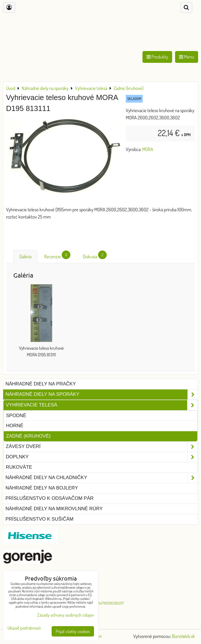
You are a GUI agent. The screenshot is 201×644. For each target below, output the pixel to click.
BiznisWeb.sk (183, 636)
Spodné (16, 416)
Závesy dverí (102, 447)
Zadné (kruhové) (28, 436)
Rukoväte (19, 467)
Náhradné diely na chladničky (102, 478)
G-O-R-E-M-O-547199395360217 (100, 603)
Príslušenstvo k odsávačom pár (49, 498)
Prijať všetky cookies (73, 631)
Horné (15, 426)
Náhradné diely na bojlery (42, 488)
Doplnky (102, 457)
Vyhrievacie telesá (102, 405)
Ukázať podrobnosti (24, 628)
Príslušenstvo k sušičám (40, 519)
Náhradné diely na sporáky (102, 395)
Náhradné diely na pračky (41, 384)
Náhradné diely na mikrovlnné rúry (54, 509)
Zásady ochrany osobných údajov (66, 615)
